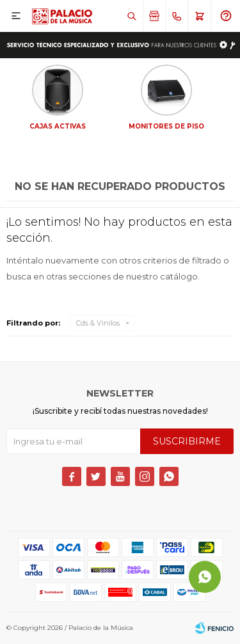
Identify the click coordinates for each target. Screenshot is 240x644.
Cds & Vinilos (98, 323)
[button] (132, 16)
